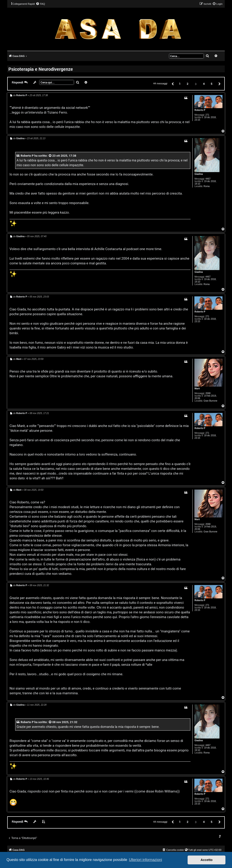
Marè (197, 389)
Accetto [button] (207, 860)
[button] (172, 84)
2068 (208, 393)
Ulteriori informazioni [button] (145, 860)
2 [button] (187, 84)
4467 (208, 179)
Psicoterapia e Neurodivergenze (41, 69)
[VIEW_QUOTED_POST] (50, 156)
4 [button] (204, 84)
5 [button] (211, 84)
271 (207, 115)
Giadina (199, 174)
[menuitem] (40, 4)
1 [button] (180, 84)
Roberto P (200, 110)
